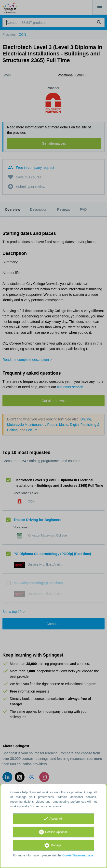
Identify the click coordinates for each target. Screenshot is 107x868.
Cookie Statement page (78, 855)
